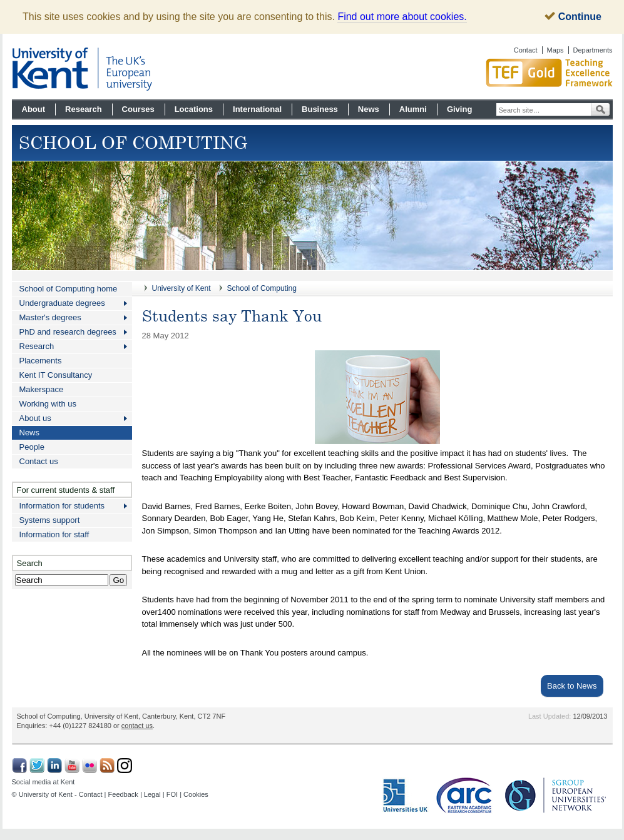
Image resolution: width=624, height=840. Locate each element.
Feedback (123, 794)
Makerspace (42, 389)
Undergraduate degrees (62, 303)
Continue (573, 17)
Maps (555, 50)
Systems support (50, 520)
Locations (194, 109)
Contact (526, 50)
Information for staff (54, 534)
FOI (172, 794)
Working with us (48, 404)
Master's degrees (50, 317)
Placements (41, 361)
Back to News (572, 686)
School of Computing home (69, 289)
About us (35, 418)
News (369, 109)
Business (320, 109)
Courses (138, 109)
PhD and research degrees (68, 332)
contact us (137, 726)
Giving (459, 109)
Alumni (413, 109)
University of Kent (182, 288)
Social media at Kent (43, 782)
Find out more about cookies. (402, 17)
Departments (593, 50)
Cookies (196, 794)
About (34, 109)
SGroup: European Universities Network (556, 795)
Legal (152, 794)
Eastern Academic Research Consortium (468, 796)
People (32, 447)
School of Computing (262, 288)
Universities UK (406, 796)
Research (84, 109)
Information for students (62, 506)
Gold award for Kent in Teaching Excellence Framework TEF (503, 73)
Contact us (39, 461)
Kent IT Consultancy (56, 375)
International (257, 109)
